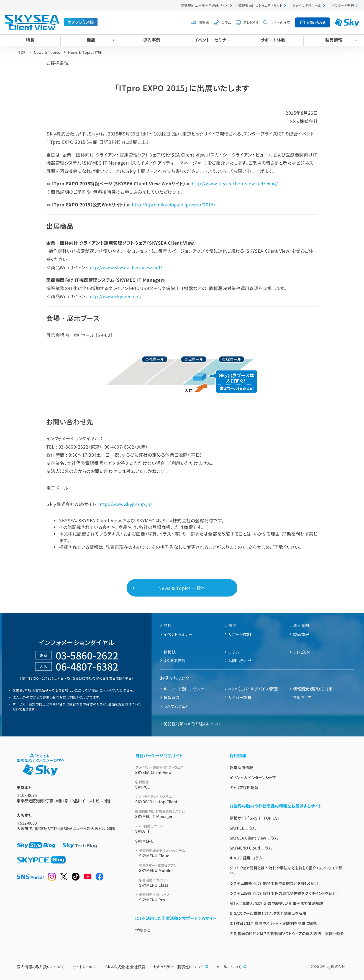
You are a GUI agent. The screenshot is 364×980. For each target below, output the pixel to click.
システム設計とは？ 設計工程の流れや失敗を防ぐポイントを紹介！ (284, 893)
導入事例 (152, 40)
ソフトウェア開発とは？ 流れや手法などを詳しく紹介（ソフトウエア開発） (286, 871)
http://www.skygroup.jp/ (125, 504)
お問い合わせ (316, 22)
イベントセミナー (178, 634)
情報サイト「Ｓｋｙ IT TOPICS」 (255, 818)
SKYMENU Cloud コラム (251, 848)
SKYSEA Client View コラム (254, 838)
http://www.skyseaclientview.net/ (125, 267)
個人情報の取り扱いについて (41, 967)
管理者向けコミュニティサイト (260, 5)
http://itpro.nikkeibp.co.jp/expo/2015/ (174, 204)
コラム (226, 22)
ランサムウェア (176, 706)
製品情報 (301, 634)
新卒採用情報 (241, 767)
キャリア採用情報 (244, 787)
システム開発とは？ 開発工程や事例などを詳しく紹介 (274, 883)
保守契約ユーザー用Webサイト (204, 5)
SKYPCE (176, 785)
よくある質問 (175, 661)
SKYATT (176, 829)
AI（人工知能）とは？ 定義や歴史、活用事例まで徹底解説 (276, 903)
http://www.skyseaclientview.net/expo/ (235, 183)
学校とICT (144, 930)
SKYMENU (144, 841)
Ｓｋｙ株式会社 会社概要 (125, 967)
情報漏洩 (172, 697)
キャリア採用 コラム (246, 858)
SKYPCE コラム (243, 828)
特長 (30, 40)
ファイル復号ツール (307, 5)
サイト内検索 (281, 22)
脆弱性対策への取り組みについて (193, 724)
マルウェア (302, 697)
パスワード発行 (343, 5)
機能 (91, 40)
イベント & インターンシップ (253, 777)
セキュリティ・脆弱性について (181, 967)
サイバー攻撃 (240, 697)
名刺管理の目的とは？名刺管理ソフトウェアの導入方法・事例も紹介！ (288, 933)
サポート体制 (273, 40)
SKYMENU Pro (178, 897)
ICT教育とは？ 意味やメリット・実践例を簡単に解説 (273, 923)
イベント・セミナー (212, 40)
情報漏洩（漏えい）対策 (313, 689)
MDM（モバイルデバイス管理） (254, 689)
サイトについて (85, 967)
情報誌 (204, 22)
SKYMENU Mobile (178, 868)
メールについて (231, 967)
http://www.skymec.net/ (115, 296)
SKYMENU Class (178, 883)
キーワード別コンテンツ (184, 689)
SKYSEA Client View (176, 770)
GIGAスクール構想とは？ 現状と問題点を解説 (268, 913)
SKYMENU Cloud (178, 853)
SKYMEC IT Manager (176, 814)
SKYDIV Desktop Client (176, 799)
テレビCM (251, 22)
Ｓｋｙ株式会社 (334, 967)
